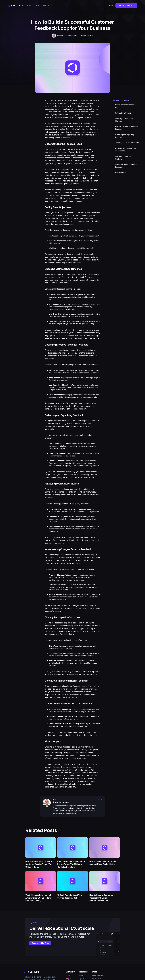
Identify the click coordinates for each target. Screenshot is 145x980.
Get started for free (126, 5)
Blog (37, 5)
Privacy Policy (97, 979)
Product (30, 5)
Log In (111, 5)
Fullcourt (56, 767)
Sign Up (81, 979)
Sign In (81, 975)
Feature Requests (98, 975)
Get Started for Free (40, 943)
